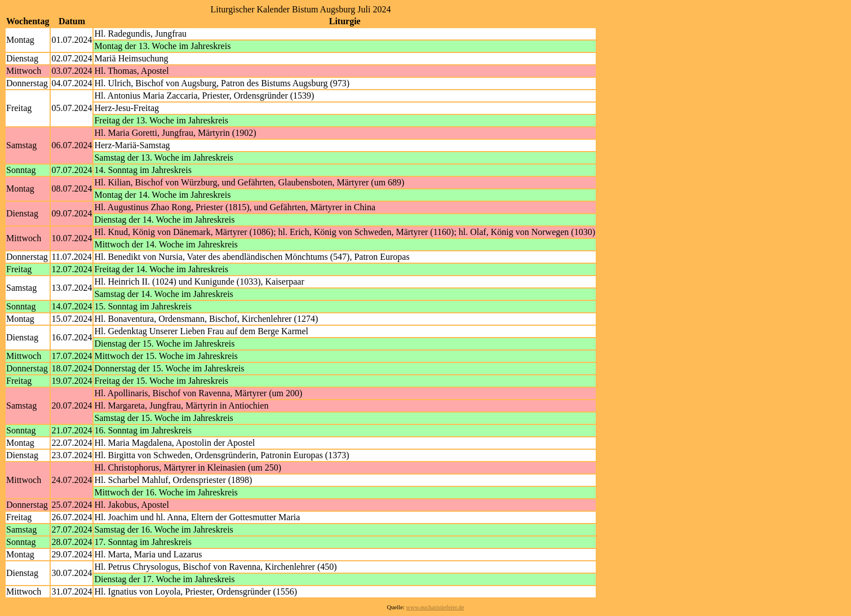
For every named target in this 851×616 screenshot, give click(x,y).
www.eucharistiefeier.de (435, 607)
